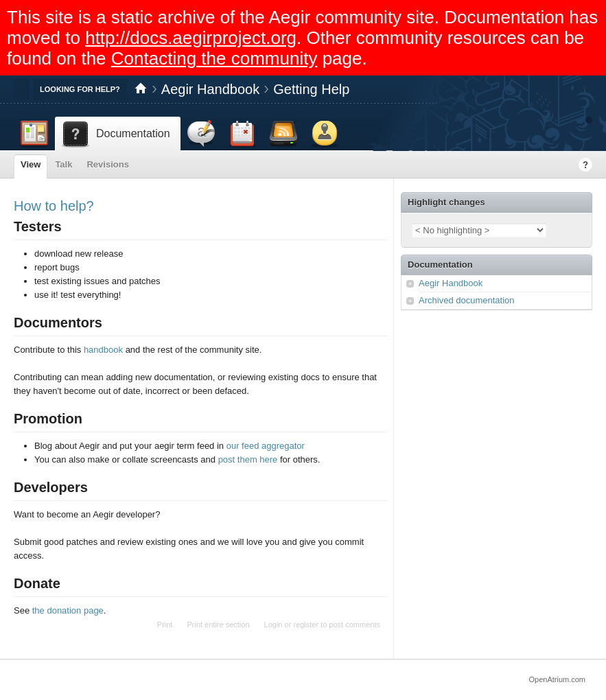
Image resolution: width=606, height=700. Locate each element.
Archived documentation (466, 300)
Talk (63, 164)
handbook (103, 350)
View (31, 164)
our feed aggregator (266, 446)
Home (141, 89)
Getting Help (311, 89)
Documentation (440, 265)
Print (165, 625)
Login (273, 625)
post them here (248, 459)
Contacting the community (214, 58)
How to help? (54, 206)
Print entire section (218, 625)
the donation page (68, 610)
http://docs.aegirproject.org (191, 38)
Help (585, 165)
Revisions (107, 164)
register (306, 625)
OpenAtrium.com (557, 679)
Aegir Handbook (210, 89)
